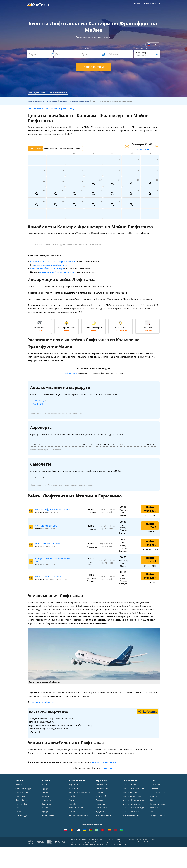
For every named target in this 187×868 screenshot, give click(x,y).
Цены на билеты (36, 108)
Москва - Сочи (129, 785)
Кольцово (100, 804)
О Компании (155, 785)
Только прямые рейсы (70, 148)
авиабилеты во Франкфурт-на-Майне (58, 272)
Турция (46, 789)
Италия (46, 796)
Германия (47, 804)
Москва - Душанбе (131, 804)
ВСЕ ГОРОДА (21, 816)
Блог (152, 812)
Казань (19, 812)
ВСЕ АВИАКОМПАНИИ (79, 816)
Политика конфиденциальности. (107, 843)
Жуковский (101, 796)
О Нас (137, 4)
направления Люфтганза (44, 702)
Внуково (100, 792)
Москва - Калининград (133, 800)
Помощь (153, 796)
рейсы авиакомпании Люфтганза (51, 265)
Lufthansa (74, 812)
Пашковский (102, 808)
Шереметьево (102, 789)
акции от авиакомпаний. (104, 762)
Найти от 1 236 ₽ (150, 525)
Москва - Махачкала (132, 812)
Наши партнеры (157, 804)
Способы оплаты (157, 792)
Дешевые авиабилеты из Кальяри (47, 268)
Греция (46, 812)
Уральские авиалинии (79, 792)
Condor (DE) (38, 404)
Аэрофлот (73, 785)
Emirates (73, 804)
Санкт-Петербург (23, 789)
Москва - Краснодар (132, 796)
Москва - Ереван (130, 792)
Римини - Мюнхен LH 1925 (48, 576)
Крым (45, 785)
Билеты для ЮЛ (151, 4)
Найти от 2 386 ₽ (150, 509)
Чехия (45, 808)
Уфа (17, 808)
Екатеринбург (22, 804)
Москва (19, 785)
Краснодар (20, 796)
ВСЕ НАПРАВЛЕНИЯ (132, 816)
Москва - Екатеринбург (133, 808)
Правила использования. (128, 843)
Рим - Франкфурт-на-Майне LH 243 (52, 509)
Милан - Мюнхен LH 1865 (47, 544)
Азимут (72, 800)
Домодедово (102, 785)
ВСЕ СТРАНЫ (48, 816)
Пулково (100, 800)
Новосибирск (21, 800)
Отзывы (153, 800)
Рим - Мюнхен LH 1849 (46, 526)
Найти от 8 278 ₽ (150, 576)
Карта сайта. (142, 843)
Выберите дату (71, 373)
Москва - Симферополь (133, 789)
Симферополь (22, 792)
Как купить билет (158, 816)
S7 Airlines (74, 789)
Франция (46, 800)
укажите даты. (109, 768)
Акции (73, 108)
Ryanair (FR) (38, 401)
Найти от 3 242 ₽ (150, 560)
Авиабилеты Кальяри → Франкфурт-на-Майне (53, 261)
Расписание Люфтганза (57, 108)
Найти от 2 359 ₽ (150, 543)
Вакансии (154, 808)
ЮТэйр (72, 796)
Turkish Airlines (76, 808)
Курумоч (100, 812)
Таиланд (46, 792)
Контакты (154, 789)
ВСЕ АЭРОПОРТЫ (104, 816)
